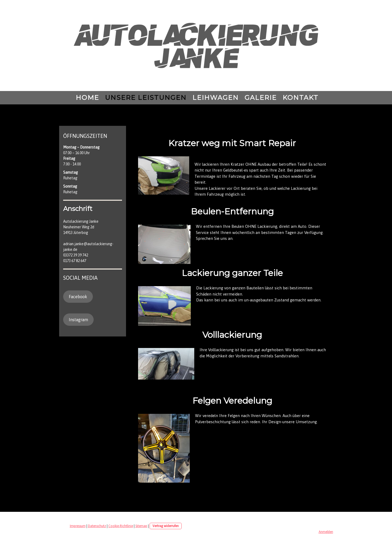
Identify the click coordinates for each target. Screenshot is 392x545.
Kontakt (300, 98)
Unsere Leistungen (146, 98)
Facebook (78, 297)
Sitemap (141, 526)
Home (87, 98)
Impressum (78, 526)
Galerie (261, 98)
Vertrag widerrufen (166, 526)
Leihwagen (216, 98)
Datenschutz (97, 526)
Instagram (78, 320)
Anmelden (326, 532)
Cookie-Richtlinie (121, 526)
